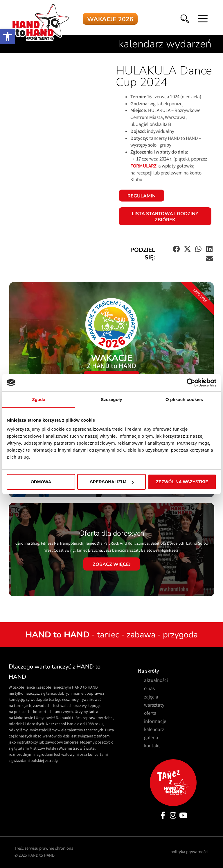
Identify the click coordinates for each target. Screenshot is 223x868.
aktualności (156, 681)
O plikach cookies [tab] (184, 399)
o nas (149, 689)
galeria (151, 738)
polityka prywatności (189, 852)
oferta (150, 714)
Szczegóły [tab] (111, 399)
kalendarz (154, 730)
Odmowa (41, 482)
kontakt (152, 746)
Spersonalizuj (112, 482)
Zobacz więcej (112, 564)
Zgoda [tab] (39, 399)
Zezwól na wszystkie (182, 482)
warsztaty (154, 706)
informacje (155, 722)
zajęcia (151, 697)
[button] (8, 37)
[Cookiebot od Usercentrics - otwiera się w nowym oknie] (191, 383)
